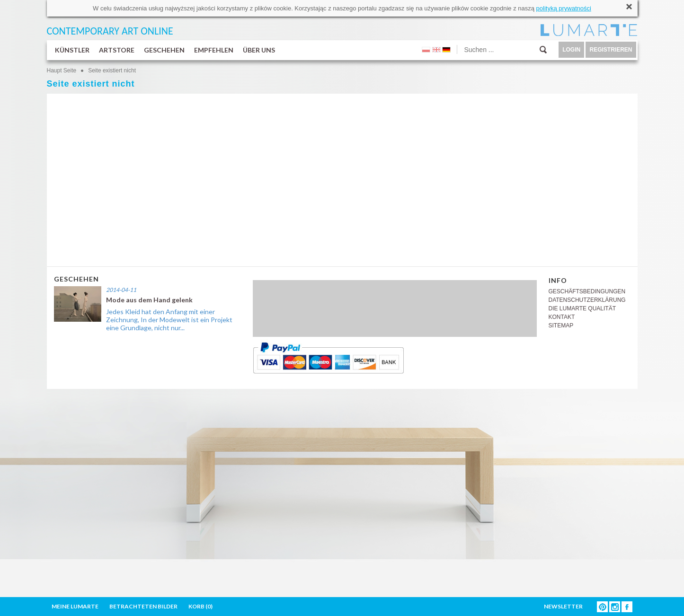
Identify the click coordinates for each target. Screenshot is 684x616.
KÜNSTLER (72, 50)
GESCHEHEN (164, 50)
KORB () (200, 606)
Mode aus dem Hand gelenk (149, 300)
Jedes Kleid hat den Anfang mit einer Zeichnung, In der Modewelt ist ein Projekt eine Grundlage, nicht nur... (169, 320)
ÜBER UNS (259, 50)
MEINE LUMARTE (75, 606)
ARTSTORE (117, 50)
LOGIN (571, 50)
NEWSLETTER (563, 606)
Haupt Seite (62, 70)
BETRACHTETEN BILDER (143, 606)
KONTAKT (562, 317)
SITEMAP (561, 326)
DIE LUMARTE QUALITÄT (582, 308)
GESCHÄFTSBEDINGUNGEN (587, 291)
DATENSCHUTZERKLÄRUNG (587, 300)
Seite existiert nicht (112, 70)
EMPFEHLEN (214, 50)
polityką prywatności (564, 8)
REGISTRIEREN (611, 50)
